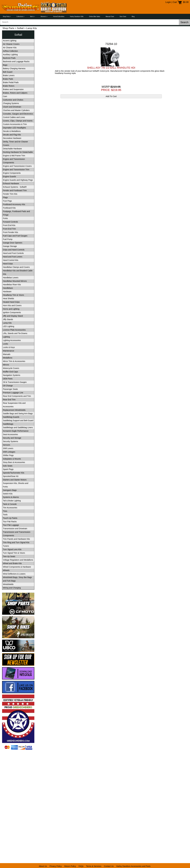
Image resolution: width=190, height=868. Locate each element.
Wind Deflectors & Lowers (14, 574)
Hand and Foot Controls (13, 253)
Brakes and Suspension (13, 89)
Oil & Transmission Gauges (15, 382)
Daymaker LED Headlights (14, 128)
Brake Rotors (9, 86)
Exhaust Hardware (11, 183)
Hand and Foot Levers (13, 257)
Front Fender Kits (10, 232)
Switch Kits (8, 494)
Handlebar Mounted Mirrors (15, 281)
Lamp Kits (7, 323)
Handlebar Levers (11, 278)
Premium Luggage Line (13, 393)
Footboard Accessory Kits (14, 204)
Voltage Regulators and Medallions (18, 560)
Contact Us (109, 866)
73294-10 (111, 44)
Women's (43, 17)
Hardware (7, 292)
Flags (5, 197)
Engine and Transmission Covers (17, 166)
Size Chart (123, 17)
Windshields (8, 584)
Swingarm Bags (10, 490)
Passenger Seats (10, 389)
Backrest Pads (9, 58)
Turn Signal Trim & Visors (14, 553)
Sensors (6, 445)
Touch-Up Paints (10, 518)
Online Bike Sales (95, 17)
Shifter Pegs (8, 455)
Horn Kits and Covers (12, 305)
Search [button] (184, 22)
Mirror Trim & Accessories (14, 361)
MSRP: (111, 87)
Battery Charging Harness (14, 68)
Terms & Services (94, 866)
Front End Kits (9, 225)
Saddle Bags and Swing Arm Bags (18, 414)
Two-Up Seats (9, 556)
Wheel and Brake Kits (12, 563)
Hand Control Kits (11, 260)
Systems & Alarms (11, 497)
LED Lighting (9, 326)
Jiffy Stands (8, 319)
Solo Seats (8, 466)
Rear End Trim (9, 400)
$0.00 (186, 2)
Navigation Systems (12, 375)
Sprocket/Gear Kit (11, 476)
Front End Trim (9, 229)
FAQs (81, 866)
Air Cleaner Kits (10, 48)
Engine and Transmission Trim (16, 170)
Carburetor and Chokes (13, 100)
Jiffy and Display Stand (13, 316)
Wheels (6, 570)
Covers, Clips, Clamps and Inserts (18, 121)
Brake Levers (9, 75)
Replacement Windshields (14, 410)
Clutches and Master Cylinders (16, 110)
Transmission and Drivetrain (15, 529)
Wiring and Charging (12, 588)
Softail (20, 28)
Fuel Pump (8, 239)
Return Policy (70, 866)
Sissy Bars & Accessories (14, 462)
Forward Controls (10, 222)
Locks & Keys (9, 347)
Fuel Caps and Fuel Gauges (15, 236)
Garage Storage (10, 246)
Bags (5, 65)
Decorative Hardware (12, 138)
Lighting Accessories (12, 340)
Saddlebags (8, 424)
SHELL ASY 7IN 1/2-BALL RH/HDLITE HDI (111, 68)
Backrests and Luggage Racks (16, 61)
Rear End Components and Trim (17, 396)
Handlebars (8, 288)
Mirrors (6, 365)
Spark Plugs (8, 469)
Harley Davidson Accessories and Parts (133, 866)
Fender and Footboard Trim (15, 190)
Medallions (8, 358)
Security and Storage (12, 438)
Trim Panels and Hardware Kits (16, 539)
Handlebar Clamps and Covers (16, 267)
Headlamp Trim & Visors (13, 295)
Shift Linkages (9, 452)
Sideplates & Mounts (12, 459)
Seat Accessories (10, 434)
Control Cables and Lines (14, 117)
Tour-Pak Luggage (11, 525)
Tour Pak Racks (10, 522)
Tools (5, 515)
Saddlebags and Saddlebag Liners (18, 427)
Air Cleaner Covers (11, 44)
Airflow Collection (10, 51)
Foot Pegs (7, 201)
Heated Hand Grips (11, 302)
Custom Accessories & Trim (15, 124)
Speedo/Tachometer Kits (14, 473)
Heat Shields (8, 298)
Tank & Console (10, 504)
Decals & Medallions (12, 131)
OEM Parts (8, 379)
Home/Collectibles (59, 17)
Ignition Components (12, 312)
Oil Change (8, 386)
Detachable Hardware (12, 149)
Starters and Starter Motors (15, 480)
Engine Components (12, 173)
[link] (18, 757)
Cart (175, 2)
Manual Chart (110, 17)
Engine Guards (9, 176)
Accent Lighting (10, 41)
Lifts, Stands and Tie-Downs (15, 333)
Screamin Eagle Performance (16, 431)
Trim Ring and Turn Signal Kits (16, 542)
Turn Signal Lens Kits (12, 549)
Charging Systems (11, 103)
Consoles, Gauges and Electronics (18, 114)
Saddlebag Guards (11, 417)
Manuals (7, 354)
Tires (5, 511)
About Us (43, 866)
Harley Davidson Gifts (77, 17)
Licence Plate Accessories (14, 330)
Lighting (6, 337)
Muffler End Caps (10, 372)
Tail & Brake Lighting (12, 501)
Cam (5, 96)
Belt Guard (8, 72)
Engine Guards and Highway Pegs (18, 180)
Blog (133, 17)
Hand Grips (8, 264)
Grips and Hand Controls (14, 250)
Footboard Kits (9, 208)
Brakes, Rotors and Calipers (15, 93)
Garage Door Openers (13, 243)
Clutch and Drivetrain (12, 107)
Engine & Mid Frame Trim (14, 156)
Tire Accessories (10, 508)
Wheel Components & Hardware (17, 567)
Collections (20, 17)
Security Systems (10, 441)
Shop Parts (6, 17)
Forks (5, 218)
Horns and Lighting (11, 309)
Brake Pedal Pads (11, 82)
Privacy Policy (56, 866)
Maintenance (9, 351)
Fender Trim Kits (10, 194)
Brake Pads (8, 79)
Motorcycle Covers (11, 368)
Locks (6, 344)
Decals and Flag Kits (12, 135)
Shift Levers (8, 448)
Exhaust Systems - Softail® (15, 187)
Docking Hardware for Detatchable (18, 152)
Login (168, 2)
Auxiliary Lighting (10, 55)
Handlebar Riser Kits (12, 285)
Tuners (6, 546)
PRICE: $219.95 (111, 90)
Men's (32, 17)
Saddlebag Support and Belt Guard (18, 420)
